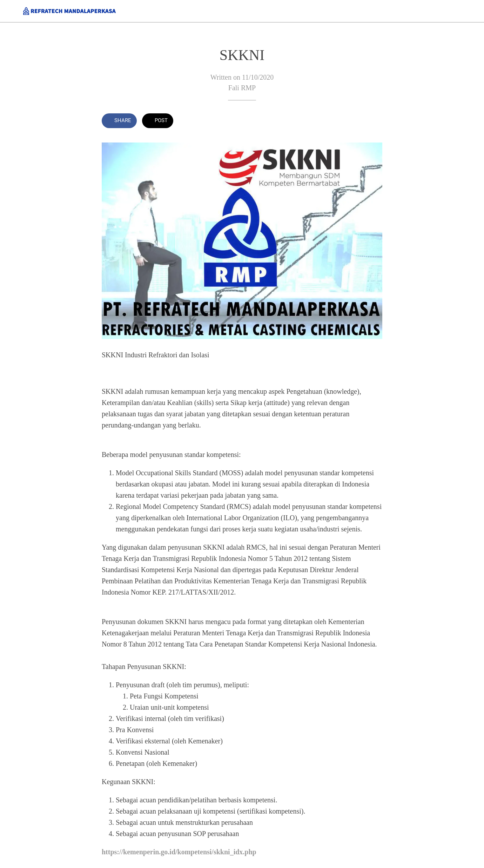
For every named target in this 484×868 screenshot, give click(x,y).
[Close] (11, 11)
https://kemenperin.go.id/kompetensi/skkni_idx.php (179, 852)
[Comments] (374, 121)
